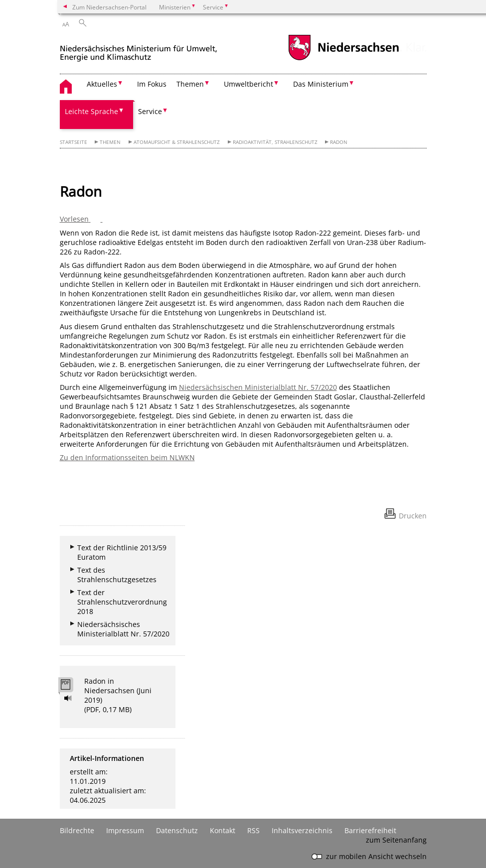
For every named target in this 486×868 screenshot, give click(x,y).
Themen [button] (190, 84)
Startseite (74, 142)
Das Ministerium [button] (321, 84)
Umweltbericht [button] (248, 84)
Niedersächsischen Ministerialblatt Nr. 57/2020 (258, 387)
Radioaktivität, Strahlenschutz (275, 142)
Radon (339, 142)
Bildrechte (77, 830)
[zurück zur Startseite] (139, 49)
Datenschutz (177, 830)
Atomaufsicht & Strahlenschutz (177, 142)
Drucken (413, 516)
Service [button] (150, 111)
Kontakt (223, 830)
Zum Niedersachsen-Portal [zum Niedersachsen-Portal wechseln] (109, 7)
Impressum (125, 830)
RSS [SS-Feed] (253, 830)
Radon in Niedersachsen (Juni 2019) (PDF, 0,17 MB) (118, 695)
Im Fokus (152, 84)
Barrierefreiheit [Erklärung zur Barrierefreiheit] (370, 830)
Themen (110, 142)
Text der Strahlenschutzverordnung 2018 (122, 602)
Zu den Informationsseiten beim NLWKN (127, 457)
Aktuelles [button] (102, 84)
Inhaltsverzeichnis (302, 830)
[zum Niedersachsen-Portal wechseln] (343, 59)
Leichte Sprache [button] (91, 111)
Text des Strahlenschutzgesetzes (117, 575)
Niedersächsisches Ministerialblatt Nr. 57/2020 (123, 629)
